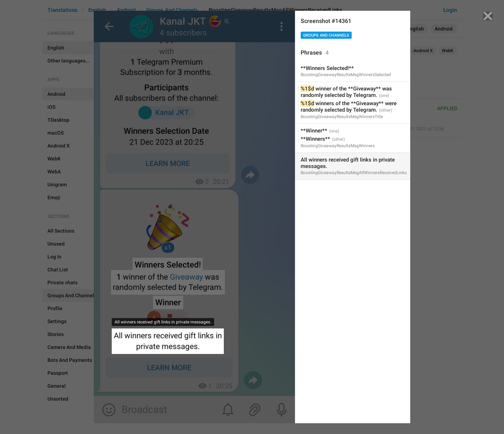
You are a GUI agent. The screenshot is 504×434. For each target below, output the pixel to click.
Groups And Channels (326, 35)
